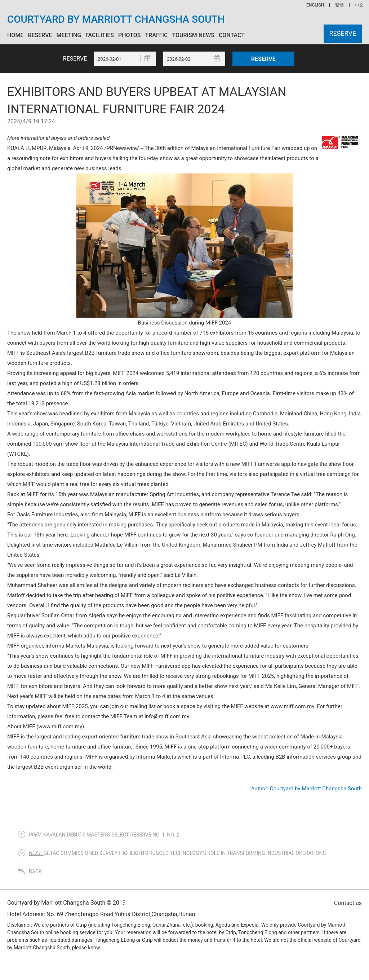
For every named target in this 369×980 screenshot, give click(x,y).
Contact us (348, 903)
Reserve (40, 35)
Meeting (69, 35)
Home (15, 35)
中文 (359, 5)
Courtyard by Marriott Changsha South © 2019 (66, 903)
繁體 (339, 5)
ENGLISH (315, 5)
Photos (129, 35)
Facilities (100, 35)
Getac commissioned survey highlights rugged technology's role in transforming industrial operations (177, 853)
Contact (232, 35)
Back (35, 871)
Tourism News (193, 35)
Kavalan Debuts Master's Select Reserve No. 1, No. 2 (104, 835)
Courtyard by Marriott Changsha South (116, 19)
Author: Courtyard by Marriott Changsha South (306, 789)
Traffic (156, 35)
